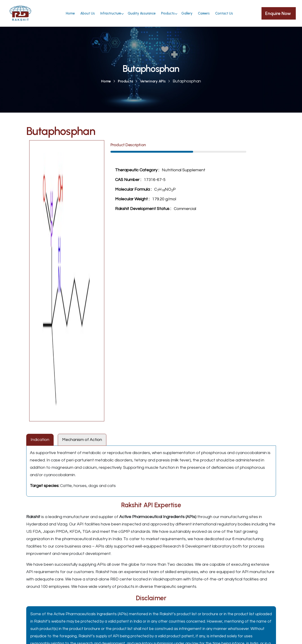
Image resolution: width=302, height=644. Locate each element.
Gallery (187, 13)
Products (168, 13)
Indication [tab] (40, 440)
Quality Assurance (142, 13)
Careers (204, 13)
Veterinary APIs (153, 81)
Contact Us (224, 13)
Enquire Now (279, 13)
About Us (88, 13)
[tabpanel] (151, 471)
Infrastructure (111, 13)
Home (70, 13)
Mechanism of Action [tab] (82, 440)
